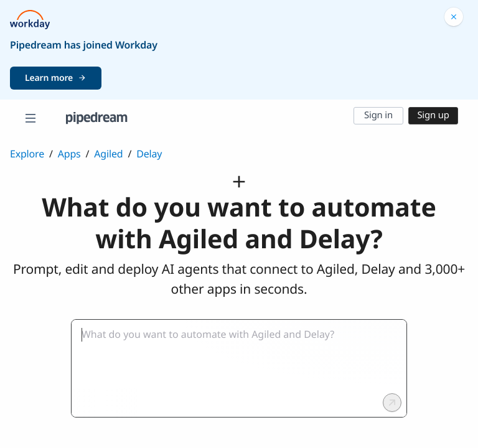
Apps (69, 154)
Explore (27, 154)
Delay (149, 154)
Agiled (108, 154)
